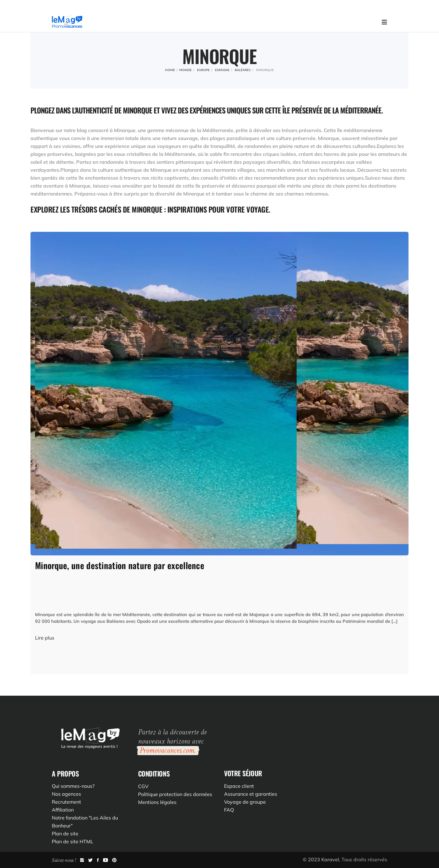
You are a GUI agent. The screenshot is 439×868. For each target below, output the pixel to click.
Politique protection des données (175, 794)
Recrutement (66, 802)
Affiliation (63, 810)
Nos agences (66, 794)
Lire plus (45, 638)
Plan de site (65, 834)
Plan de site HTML (73, 841)
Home (170, 70)
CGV (143, 786)
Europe (203, 70)
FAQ (229, 810)
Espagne (222, 70)
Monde (186, 70)
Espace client (239, 786)
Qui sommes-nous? (73, 786)
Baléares (243, 70)
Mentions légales (157, 802)
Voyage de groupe (245, 802)
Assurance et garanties (251, 794)
